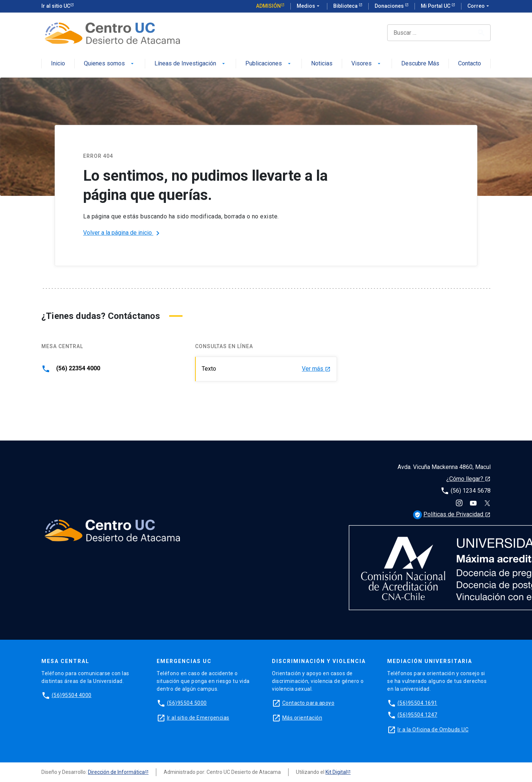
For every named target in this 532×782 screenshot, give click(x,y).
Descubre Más (420, 64)
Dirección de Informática (116, 772)
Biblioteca (346, 6)
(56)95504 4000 (72, 695)
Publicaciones (269, 64)
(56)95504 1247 (417, 715)
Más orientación (302, 718)
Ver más (316, 369)
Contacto (470, 64)
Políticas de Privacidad (452, 514)
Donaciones (390, 6)
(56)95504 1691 (417, 703)
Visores (367, 64)
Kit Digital (336, 772)
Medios (309, 6)
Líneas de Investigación (190, 64)
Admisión (268, 6)
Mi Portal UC (436, 6)
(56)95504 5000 (187, 703)
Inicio (58, 64)
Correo (479, 6)
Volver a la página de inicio (123, 233)
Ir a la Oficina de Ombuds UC (433, 730)
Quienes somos (110, 64)
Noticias (322, 64)
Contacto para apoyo (308, 703)
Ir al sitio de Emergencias (198, 718)
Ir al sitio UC (56, 6)
